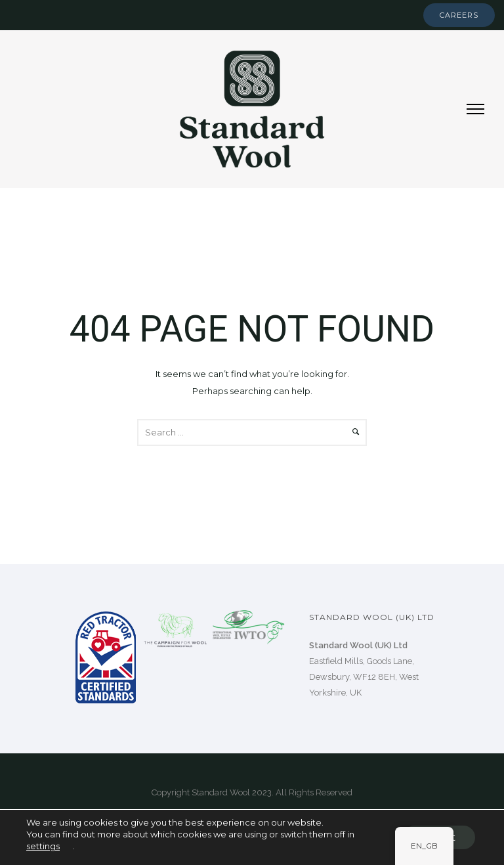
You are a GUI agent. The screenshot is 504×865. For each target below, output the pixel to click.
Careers (459, 15)
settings (43, 846)
